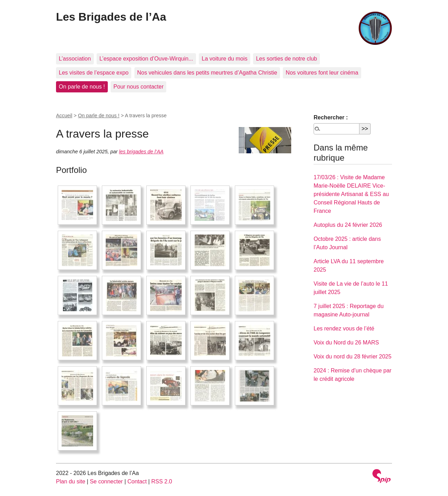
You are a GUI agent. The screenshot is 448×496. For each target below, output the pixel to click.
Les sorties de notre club (286, 59)
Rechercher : (331, 117)
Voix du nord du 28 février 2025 (352, 357)
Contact (137, 481)
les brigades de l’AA (141, 152)
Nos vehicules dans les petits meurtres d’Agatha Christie (207, 73)
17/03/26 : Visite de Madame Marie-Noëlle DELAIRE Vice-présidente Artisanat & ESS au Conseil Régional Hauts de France (351, 194)
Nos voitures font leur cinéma (322, 73)
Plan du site (71, 481)
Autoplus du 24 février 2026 (348, 225)
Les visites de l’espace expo (94, 73)
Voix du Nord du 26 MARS (346, 343)
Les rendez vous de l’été (344, 329)
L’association (75, 59)
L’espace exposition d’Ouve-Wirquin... (146, 59)
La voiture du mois (225, 59)
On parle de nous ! (82, 87)
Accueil (64, 116)
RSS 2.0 (162, 481)
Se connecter (106, 481)
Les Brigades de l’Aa (111, 17)
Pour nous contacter (138, 87)
